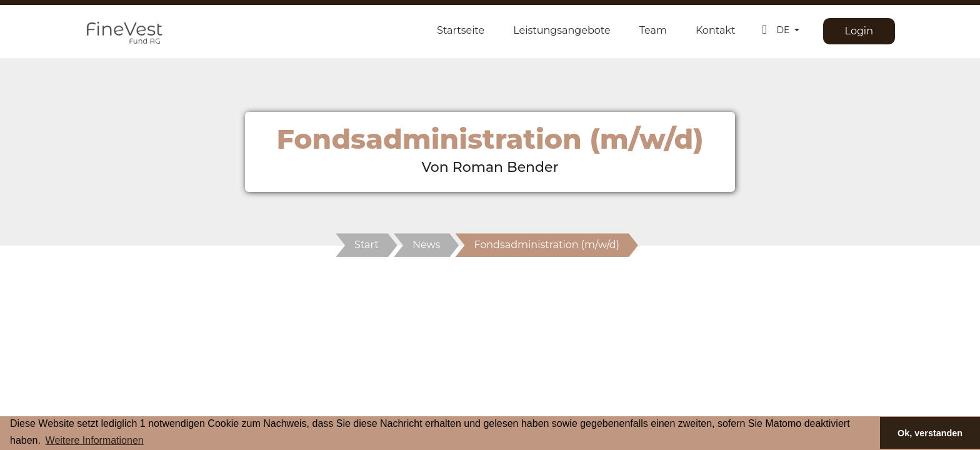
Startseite (461, 30)
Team (653, 30)
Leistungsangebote (562, 30)
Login (859, 31)
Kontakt (716, 30)
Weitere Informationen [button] (95, 440)
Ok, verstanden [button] (930, 433)
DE (784, 30)
